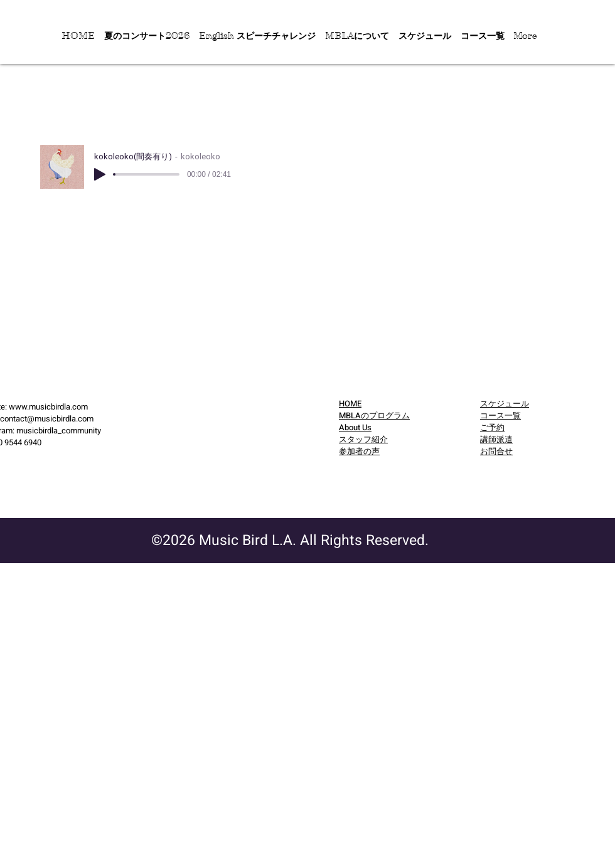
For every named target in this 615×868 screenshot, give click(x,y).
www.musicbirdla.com (48, 407)
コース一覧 (500, 415)
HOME (350, 404)
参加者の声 (359, 451)
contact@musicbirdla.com (47, 419)
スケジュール (505, 404)
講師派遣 (496, 439)
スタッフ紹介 (363, 439)
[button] (147, 36)
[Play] (100, 174)
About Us (355, 427)
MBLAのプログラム (374, 415)
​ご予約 (492, 427)
